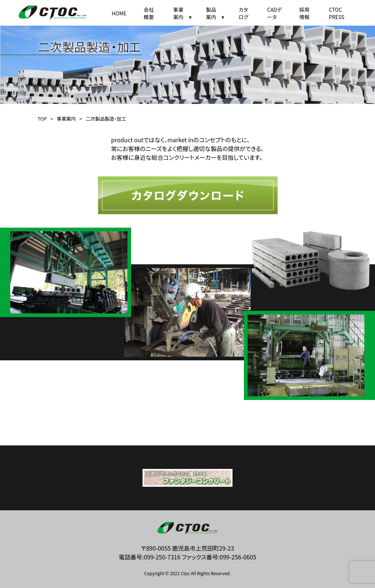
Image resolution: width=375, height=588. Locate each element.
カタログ (244, 13)
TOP (42, 119)
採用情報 (304, 13)
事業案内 (66, 119)
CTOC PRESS (337, 13)
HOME (119, 13)
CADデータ (274, 13)
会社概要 (149, 13)
